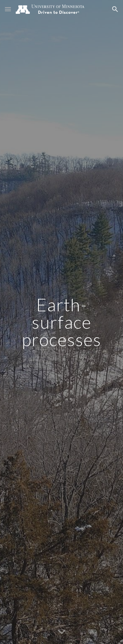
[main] (62, 322)
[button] (8, 9)
